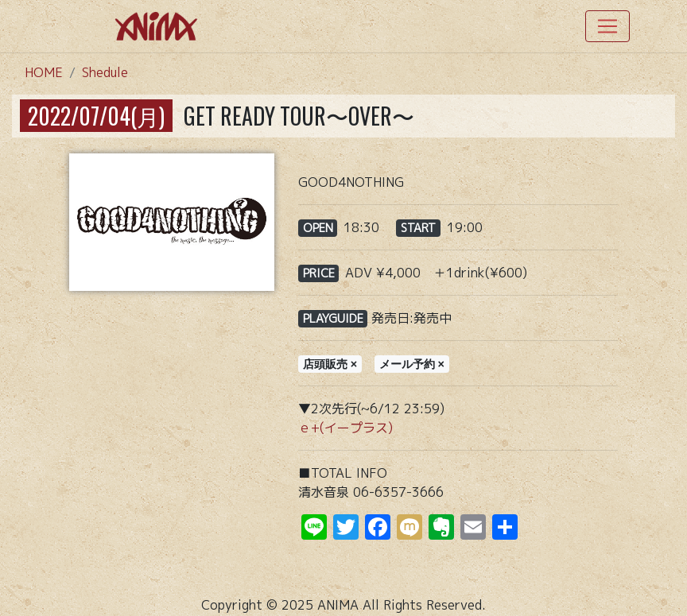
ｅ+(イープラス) (345, 428)
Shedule (105, 72)
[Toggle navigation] (607, 26)
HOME (44, 72)
